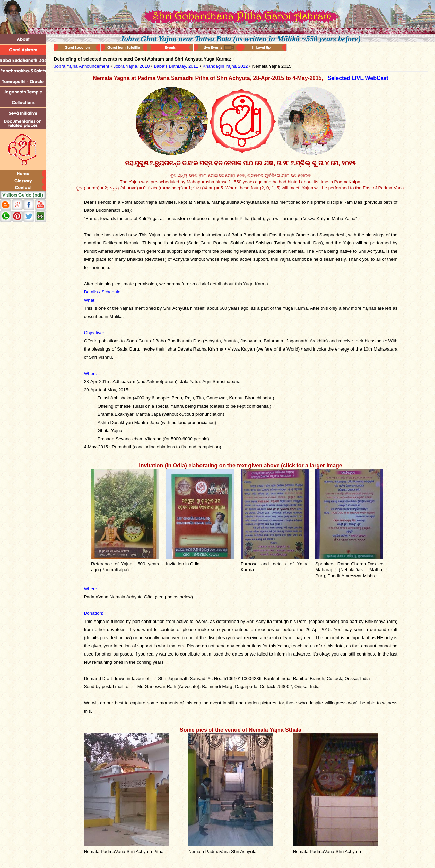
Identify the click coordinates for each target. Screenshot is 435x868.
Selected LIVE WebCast (358, 78)
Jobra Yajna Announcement (82, 66)
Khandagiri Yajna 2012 (225, 66)
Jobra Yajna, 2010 (131, 66)
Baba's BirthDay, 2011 (176, 66)
